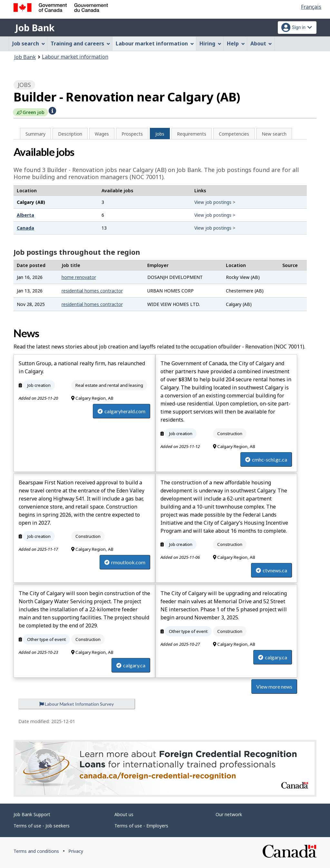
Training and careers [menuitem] (80, 43)
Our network (229, 814)
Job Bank (35, 28)
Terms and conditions (36, 851)
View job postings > (215, 202)
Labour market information (75, 57)
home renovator (79, 277)
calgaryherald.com (121, 411)
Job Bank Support (32, 814)
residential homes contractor (92, 291)
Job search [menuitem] (29, 43)
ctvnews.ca (272, 570)
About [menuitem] (261, 43)
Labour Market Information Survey (77, 704)
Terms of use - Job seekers (42, 826)
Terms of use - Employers (141, 826)
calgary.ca (131, 665)
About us (124, 814)
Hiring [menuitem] (210, 43)
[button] (52, 110)
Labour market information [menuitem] (155, 43)
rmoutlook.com (125, 562)
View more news (274, 687)
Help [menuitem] (236, 43)
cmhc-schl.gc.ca (266, 459)
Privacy (76, 851)
